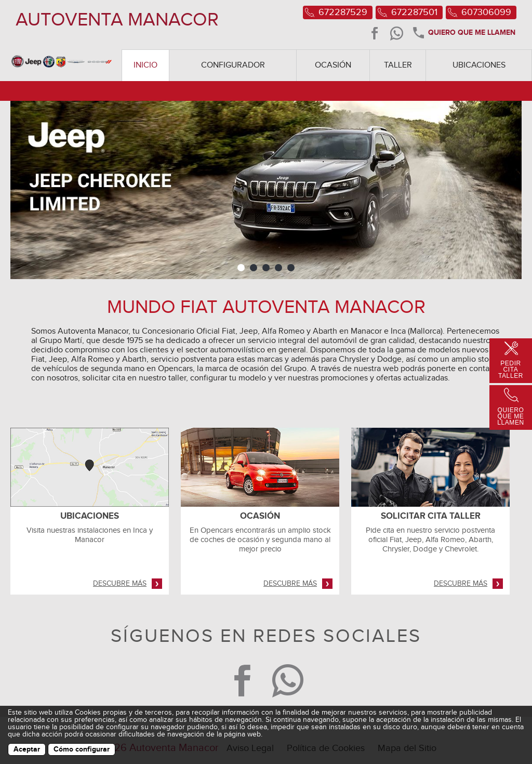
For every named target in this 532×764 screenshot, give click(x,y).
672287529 (343, 12)
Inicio (145, 65)
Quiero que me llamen (463, 33)
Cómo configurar (82, 749)
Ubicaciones (479, 65)
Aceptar (27, 749)
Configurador (233, 65)
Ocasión (333, 65)
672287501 (414, 12)
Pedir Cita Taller (511, 370)
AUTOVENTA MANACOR (117, 20)
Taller (398, 65)
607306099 (486, 12)
